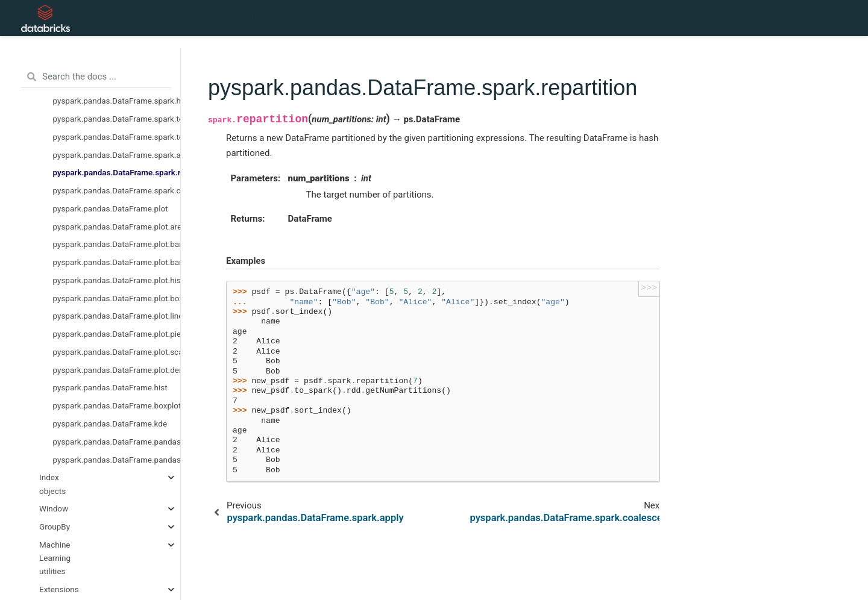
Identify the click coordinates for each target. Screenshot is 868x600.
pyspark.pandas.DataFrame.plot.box (117, 298)
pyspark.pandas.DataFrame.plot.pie (117, 334)
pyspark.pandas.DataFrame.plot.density (117, 370)
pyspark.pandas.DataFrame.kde (110, 423)
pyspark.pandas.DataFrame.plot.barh (117, 244)
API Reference (270, 18)
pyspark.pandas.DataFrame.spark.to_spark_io (117, 137)
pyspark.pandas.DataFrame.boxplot (117, 405)
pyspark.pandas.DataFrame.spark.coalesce (117, 190)
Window (54, 508)
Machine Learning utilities (55, 558)
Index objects (52, 484)
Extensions (59, 589)
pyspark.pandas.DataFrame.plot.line (117, 316)
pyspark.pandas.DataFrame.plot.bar (117, 262)
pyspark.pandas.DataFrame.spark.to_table (117, 119)
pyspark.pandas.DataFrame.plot (111, 208)
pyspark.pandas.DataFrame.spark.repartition (117, 172)
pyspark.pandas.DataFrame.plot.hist (117, 280)
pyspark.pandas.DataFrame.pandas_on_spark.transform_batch (117, 460)
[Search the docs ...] (96, 77)
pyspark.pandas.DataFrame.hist (110, 387)
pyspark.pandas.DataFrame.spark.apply (117, 155)
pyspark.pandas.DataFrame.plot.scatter (117, 352)
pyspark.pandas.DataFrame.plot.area (117, 227)
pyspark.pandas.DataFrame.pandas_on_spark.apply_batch (117, 442)
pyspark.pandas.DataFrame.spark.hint (117, 101)
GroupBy (55, 527)
